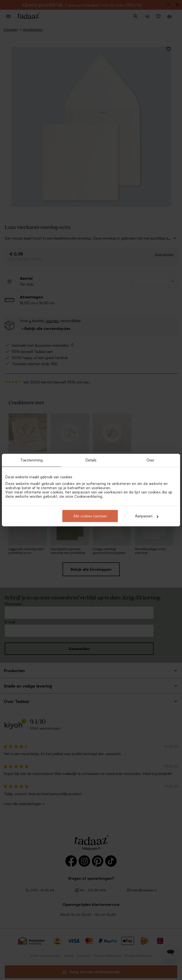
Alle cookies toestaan (90, 516)
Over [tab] (150, 460)
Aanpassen (147, 516)
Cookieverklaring (88, 496)
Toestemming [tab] (32, 460)
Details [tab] (91, 460)
